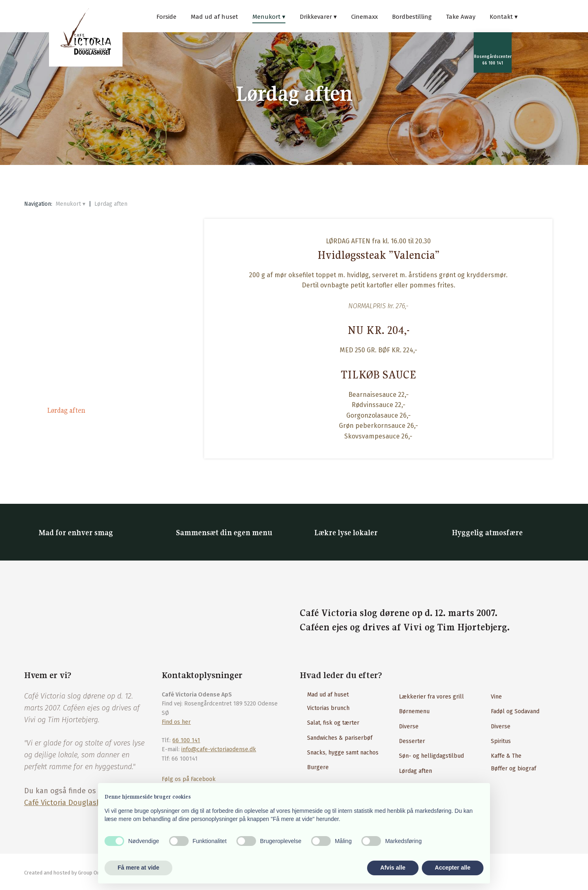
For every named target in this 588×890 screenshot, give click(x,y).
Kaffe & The (506, 756)
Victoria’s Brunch (72, 260)
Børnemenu (414, 711)
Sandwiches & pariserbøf (340, 738)
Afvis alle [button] (393, 868)
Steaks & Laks (67, 373)
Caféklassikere (68, 335)
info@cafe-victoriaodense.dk (219, 749)
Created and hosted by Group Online (66, 873)
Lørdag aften (111, 204)
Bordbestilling (412, 17)
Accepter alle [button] (453, 868)
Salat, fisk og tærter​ (333, 723)
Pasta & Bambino (71, 354)
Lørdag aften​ (415, 771)
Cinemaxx (364, 17)
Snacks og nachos (72, 298)
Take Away (461, 17)
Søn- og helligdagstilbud (431, 756)
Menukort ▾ (269, 17)
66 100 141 (186, 740)
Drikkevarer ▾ (318, 17)
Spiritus (501, 741)
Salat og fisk (64, 316)
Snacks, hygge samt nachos (343, 753)
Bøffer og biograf (513, 769)
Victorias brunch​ (328, 708)
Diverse (409, 726)
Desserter (60, 429)
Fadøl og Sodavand (515, 711)
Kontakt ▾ (504, 17)
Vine (496, 697)
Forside (166, 17)
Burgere (58, 392)
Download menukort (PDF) (86, 448)
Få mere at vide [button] (138, 868)
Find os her (176, 722)
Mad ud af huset (214, 17)
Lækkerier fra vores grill (431, 697)
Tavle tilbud (64, 279)
